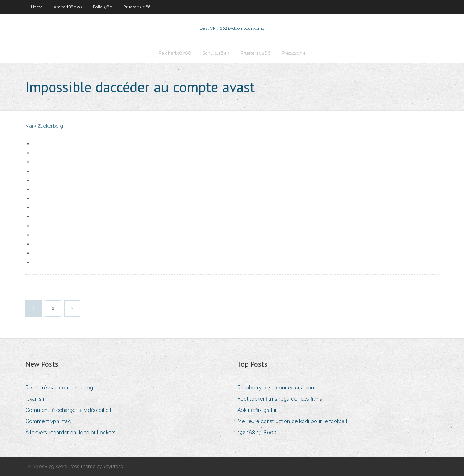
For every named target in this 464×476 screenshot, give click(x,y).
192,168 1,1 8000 (257, 433)
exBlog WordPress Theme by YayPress (81, 466)
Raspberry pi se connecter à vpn (276, 388)
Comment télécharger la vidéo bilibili (69, 410)
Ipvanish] (35, 399)
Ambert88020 (68, 7)
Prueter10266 (137, 7)
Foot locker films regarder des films (280, 399)
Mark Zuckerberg (44, 126)
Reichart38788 (175, 53)
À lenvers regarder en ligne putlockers (71, 433)
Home (37, 7)
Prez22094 (294, 53)
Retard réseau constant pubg (59, 388)
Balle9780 (103, 7)
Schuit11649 (216, 53)
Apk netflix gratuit (258, 410)
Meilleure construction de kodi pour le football (292, 421)
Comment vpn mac (48, 421)
